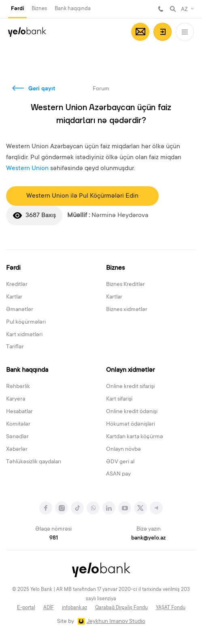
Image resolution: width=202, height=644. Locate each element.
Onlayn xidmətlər (130, 370)
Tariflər (15, 347)
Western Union (27, 168)
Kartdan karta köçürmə (135, 437)
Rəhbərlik (18, 387)
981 (161, 9)
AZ (184, 10)
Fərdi (17, 9)
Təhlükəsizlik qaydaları (34, 462)
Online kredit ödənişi (132, 412)
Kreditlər (17, 285)
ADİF (49, 608)
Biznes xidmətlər (127, 310)
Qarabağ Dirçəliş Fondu (121, 608)
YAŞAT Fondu (171, 608)
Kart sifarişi (119, 399)
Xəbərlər (17, 450)
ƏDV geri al (120, 462)
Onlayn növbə (123, 450)
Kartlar (14, 297)
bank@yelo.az (148, 538)
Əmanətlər (20, 310)
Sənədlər (17, 437)
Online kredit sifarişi (130, 387)
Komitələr (18, 424)
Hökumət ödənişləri (131, 424)
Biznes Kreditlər (125, 285)
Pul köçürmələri (26, 322)
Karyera (16, 399)
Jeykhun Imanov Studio (116, 622)
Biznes (39, 9)
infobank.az (74, 608)
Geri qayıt (42, 89)
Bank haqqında (73, 9)
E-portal (26, 608)
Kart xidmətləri (24, 335)
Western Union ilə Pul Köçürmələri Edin (82, 196)
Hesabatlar (19, 412)
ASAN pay (118, 474)
